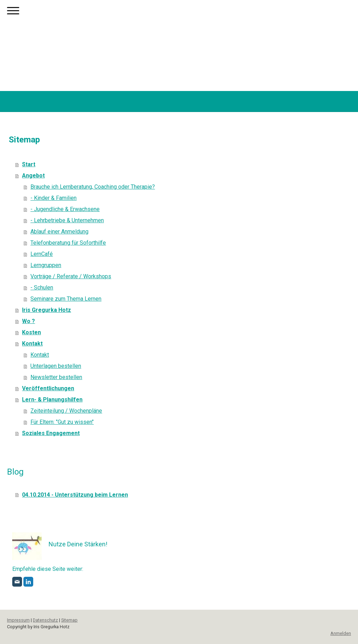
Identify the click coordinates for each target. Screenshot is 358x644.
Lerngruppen (46, 265)
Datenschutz (45, 620)
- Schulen (42, 288)
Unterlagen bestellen (56, 366)
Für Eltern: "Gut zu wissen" (62, 422)
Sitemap (69, 620)
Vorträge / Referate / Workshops (71, 276)
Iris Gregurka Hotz (46, 310)
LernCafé (42, 254)
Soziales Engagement (51, 433)
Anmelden (341, 633)
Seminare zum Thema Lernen (66, 299)
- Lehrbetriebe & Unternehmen (67, 220)
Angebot (33, 176)
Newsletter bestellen (56, 377)
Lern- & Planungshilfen (52, 400)
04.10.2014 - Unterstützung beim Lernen (75, 495)
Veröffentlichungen (48, 388)
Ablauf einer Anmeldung (59, 232)
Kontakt (32, 344)
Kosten (31, 332)
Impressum (18, 620)
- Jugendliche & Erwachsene (65, 209)
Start (29, 164)
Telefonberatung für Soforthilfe (68, 243)
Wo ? (28, 321)
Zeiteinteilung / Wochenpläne (66, 411)
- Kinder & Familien (53, 198)
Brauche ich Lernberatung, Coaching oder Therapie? (93, 187)
